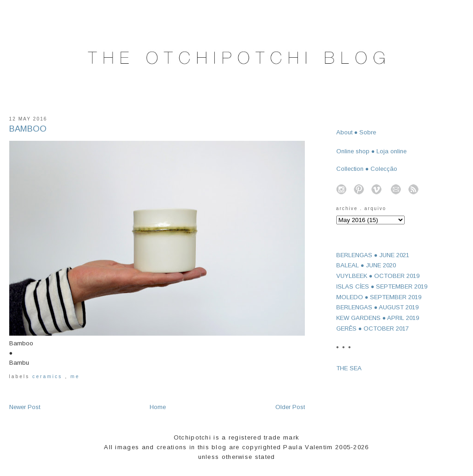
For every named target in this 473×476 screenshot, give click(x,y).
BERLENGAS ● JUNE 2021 (373, 255)
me (75, 377)
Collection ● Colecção (367, 169)
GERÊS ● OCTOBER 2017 (373, 328)
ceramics (49, 377)
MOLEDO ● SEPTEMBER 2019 (379, 297)
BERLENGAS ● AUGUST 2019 (378, 307)
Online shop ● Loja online (372, 151)
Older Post (290, 407)
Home (158, 407)
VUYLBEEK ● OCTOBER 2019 (378, 276)
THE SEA (349, 368)
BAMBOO (28, 129)
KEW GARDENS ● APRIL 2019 (378, 318)
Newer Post (25, 407)
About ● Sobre (356, 132)
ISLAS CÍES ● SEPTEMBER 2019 (382, 286)
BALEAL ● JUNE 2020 (366, 265)
